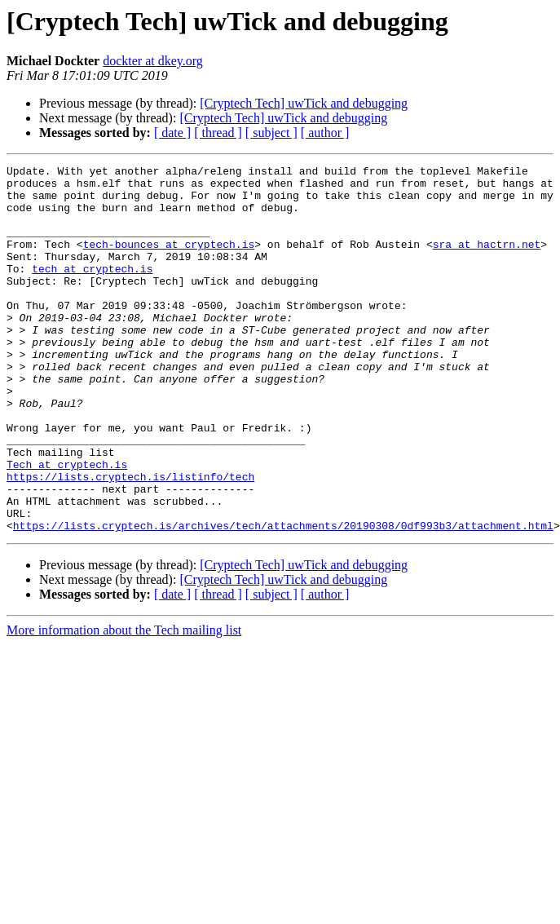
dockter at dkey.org (153, 61)
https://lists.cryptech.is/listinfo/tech (130, 540)
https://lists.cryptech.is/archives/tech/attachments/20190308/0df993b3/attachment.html (283, 599)
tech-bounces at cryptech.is (169, 261)
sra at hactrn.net (487, 261)
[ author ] (325, 133)
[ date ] (172, 133)
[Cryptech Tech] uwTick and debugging (304, 103)
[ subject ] (271, 133)
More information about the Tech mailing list (124, 703)
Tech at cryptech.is (67, 525)
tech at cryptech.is (92, 290)
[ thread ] (218, 133)
